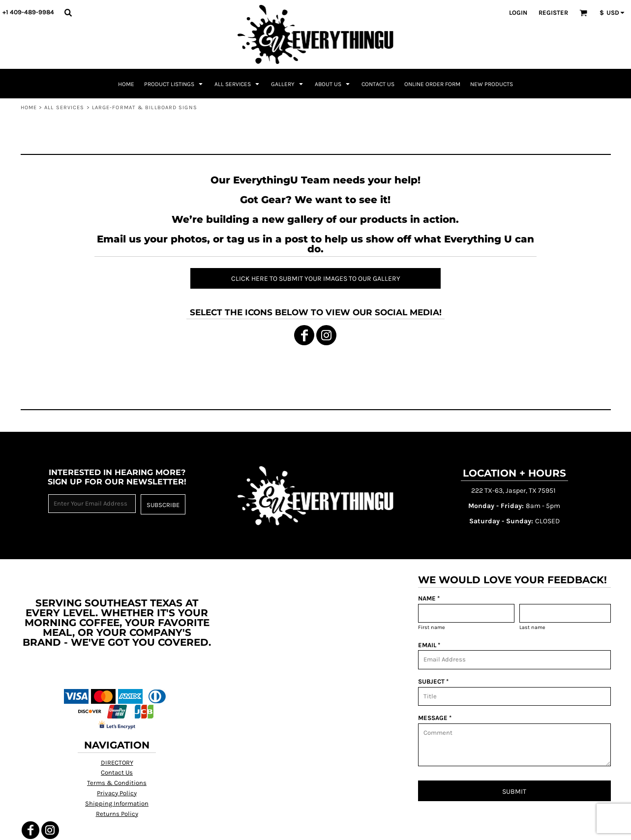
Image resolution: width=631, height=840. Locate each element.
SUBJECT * (433, 681)
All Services (64, 107)
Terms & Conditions (117, 783)
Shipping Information (117, 803)
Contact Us (117, 772)
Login (518, 13)
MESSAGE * (435, 718)
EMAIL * (429, 645)
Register (553, 13)
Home (29, 107)
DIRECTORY (117, 763)
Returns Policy (117, 814)
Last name (532, 627)
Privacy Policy (117, 793)
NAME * (429, 598)
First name (432, 627)
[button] (68, 12)
